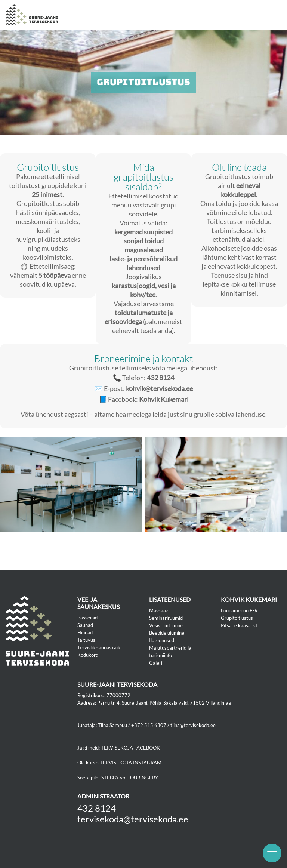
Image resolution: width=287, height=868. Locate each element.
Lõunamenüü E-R (239, 610)
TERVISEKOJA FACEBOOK (130, 748)
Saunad (85, 625)
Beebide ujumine (167, 633)
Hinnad (85, 632)
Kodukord (88, 655)
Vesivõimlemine (166, 625)
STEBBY (110, 778)
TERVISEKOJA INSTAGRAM (131, 763)
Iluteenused (162, 640)
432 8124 (97, 808)
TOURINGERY (143, 778)
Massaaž (159, 610)
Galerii (156, 663)
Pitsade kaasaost (239, 625)
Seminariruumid (166, 618)
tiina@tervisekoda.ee (193, 725)
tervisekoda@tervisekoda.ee (133, 819)
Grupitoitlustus (237, 618)
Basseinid (87, 618)
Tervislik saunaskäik (99, 647)
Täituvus (86, 640)
